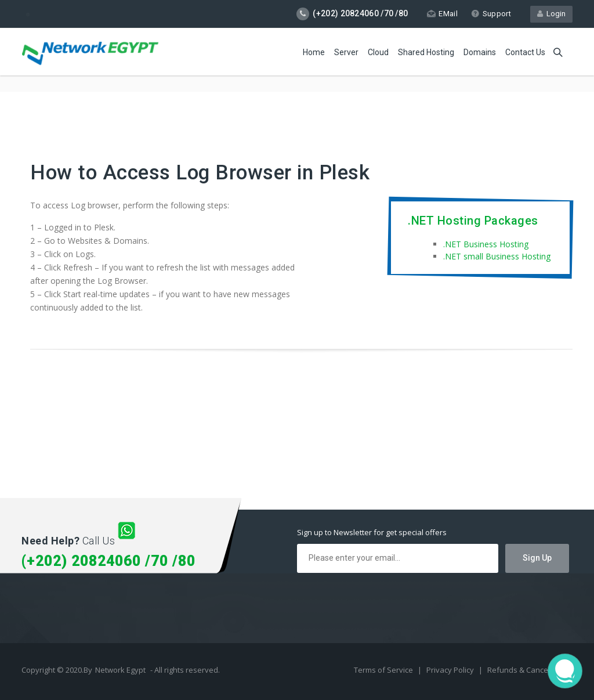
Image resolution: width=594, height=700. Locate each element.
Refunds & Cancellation (528, 670)
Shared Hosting (426, 52)
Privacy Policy (451, 670)
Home (314, 52)
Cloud (378, 52)
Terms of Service (384, 670)
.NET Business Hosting (486, 244)
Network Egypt (120, 670)
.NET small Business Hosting (497, 256)
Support (491, 14)
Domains (480, 52)
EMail (442, 14)
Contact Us (525, 52)
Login (551, 14)
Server (346, 52)
